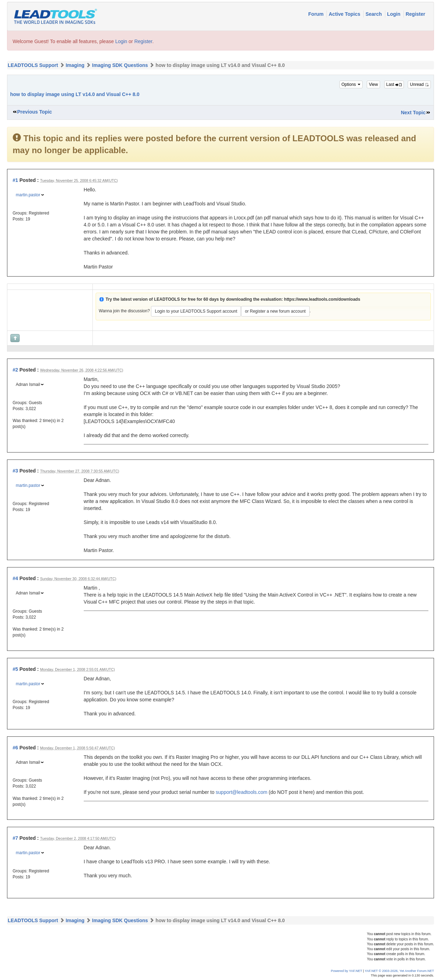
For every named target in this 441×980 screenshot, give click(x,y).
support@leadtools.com (242, 792)
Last (394, 84)
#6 (15, 748)
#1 (15, 180)
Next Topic (413, 113)
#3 (15, 471)
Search (374, 14)
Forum (316, 14)
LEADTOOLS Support (33, 65)
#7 (15, 838)
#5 (15, 669)
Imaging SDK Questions (120, 65)
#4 (15, 578)
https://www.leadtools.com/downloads (322, 299)
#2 (15, 370)
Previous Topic (35, 112)
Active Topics (345, 14)
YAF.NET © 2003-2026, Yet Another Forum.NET (399, 971)
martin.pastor (28, 195)
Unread (419, 84)
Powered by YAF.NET (347, 971)
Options (351, 84)
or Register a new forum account (275, 311)
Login (394, 14)
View (373, 84)
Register (415, 14)
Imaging (75, 65)
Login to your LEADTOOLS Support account (196, 311)
